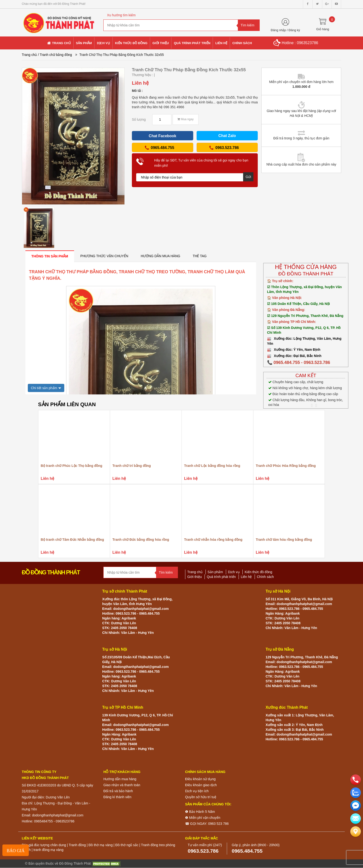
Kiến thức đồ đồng (258, 572)
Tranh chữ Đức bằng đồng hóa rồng (141, 540)
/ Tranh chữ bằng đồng (55, 55)
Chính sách (265, 577)
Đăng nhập (278, 30)
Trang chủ (29, 55)
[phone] (356, 780)
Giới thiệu (195, 577)
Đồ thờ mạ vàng (100, 845)
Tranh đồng (77, 845)
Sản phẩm (215, 572)
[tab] (50, 256)
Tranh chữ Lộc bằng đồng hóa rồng (212, 466)
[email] (356, 806)
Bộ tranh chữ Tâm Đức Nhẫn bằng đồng (72, 540)
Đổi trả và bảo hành (118, 791)
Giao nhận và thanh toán (122, 785)
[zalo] (356, 793)
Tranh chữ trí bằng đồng (132, 466)
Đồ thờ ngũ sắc (127, 845)
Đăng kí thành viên (117, 797)
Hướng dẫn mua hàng (120, 779)
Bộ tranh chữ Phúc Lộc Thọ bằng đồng (72, 466)
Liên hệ (246, 577)
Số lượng (139, 119)
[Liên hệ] (356, 832)
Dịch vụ (234, 572)
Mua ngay (185, 119)
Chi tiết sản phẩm (44, 388)
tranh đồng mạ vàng (48, 850)
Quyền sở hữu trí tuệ (201, 797)
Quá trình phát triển (221, 577)
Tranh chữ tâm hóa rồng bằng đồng (284, 540)
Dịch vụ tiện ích (197, 791)
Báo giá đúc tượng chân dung (44, 845)
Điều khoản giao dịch (201, 785)
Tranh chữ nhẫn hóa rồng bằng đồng (213, 540)
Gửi (248, 177)
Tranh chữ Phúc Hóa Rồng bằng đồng (286, 466)
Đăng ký (294, 30)
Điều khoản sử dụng (200, 779)
